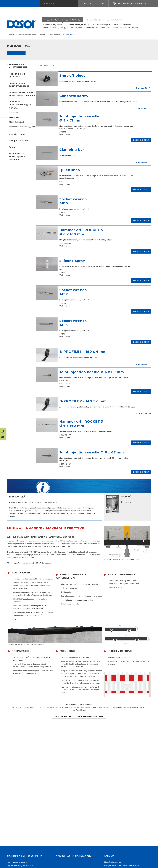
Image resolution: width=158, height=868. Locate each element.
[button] (59, 3)
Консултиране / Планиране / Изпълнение (122, 866)
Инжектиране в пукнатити (52, 25)
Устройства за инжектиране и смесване (123, 28)
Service (109, 856)
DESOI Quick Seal (16, 122)
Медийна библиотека (113, 862)
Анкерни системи (91, 28)
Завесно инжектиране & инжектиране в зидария (112, 25)
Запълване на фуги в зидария (22, 127)
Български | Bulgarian (130, 4)
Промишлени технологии (104, 20)
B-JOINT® (13, 113)
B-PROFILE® (14, 117)
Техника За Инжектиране (63, 20)
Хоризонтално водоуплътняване (77, 25)
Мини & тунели (76, 28)
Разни (102, 28)
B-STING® (13, 108)
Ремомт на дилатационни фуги (55, 28)
